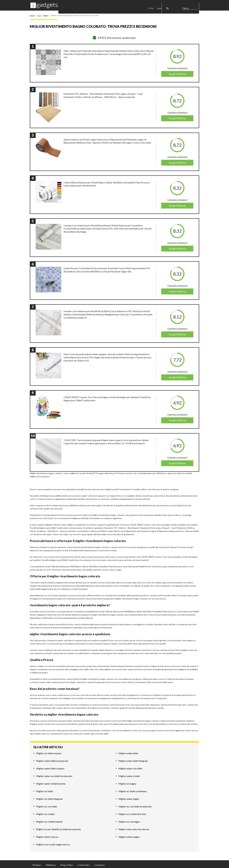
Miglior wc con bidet (47, 805)
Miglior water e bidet (129, 774)
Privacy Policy (67, 863)
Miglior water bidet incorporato (52, 759)
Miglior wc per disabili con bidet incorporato (58, 827)
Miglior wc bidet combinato (133, 789)
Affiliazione (51, 863)
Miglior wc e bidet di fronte (132, 812)
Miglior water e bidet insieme (51, 782)
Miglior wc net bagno (129, 820)
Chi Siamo (37, 863)
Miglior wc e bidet (45, 812)
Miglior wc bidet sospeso (49, 751)
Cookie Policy (84, 863)
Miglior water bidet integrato (133, 759)
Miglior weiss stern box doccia (134, 827)
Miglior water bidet (128, 751)
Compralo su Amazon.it (177, 66)
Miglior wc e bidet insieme (49, 820)
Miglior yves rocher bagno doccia (53, 843)
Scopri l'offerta (177, 72)
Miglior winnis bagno (129, 835)
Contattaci (99, 863)
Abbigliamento (166, 4)
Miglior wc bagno (127, 782)
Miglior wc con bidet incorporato (135, 805)
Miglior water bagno (129, 797)
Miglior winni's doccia (47, 835)
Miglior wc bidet (44, 789)
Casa (180, 4)
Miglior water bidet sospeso (50, 767)
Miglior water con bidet (130, 767)
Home (153, 4)
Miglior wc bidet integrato (49, 797)
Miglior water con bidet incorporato (54, 774)
